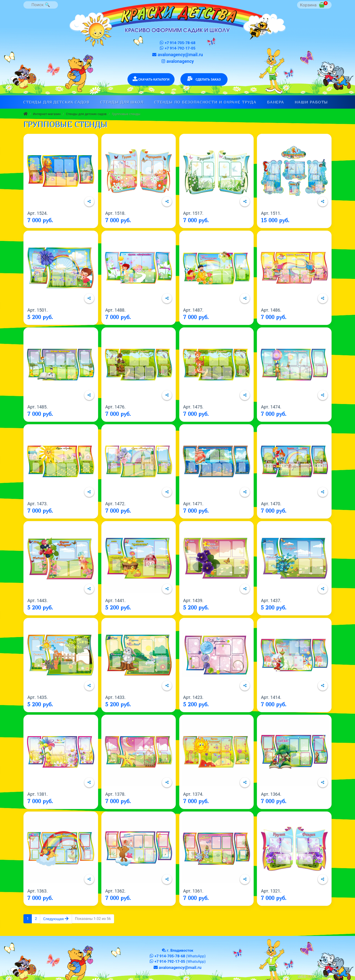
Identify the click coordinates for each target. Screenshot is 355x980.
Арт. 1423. (193, 697)
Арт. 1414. (271, 697)
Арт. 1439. (193, 600)
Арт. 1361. (193, 891)
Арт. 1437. (271, 600)
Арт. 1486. (271, 310)
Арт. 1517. (193, 213)
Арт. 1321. (271, 891)
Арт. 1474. (271, 407)
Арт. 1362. (115, 891)
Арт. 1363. (37, 891)
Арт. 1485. (37, 407)
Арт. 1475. (193, 407)
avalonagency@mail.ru (177, 55)
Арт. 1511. (271, 213)
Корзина (314, 4)
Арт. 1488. (115, 310)
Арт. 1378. (115, 794)
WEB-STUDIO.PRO (314, 976)
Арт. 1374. (193, 794)
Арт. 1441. (115, 600)
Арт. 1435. (37, 697)
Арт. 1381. (37, 794)
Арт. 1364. (271, 794)
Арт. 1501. (37, 310)
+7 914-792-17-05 (177, 48)
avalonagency (177, 61)
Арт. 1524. (37, 213)
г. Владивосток (180, 950)
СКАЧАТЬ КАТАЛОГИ (151, 79)
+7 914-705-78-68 (177, 43)
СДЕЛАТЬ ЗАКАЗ (204, 79)
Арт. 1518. (115, 213)
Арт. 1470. (271, 504)
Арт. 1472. (115, 504)
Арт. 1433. (115, 697)
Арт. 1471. (193, 504)
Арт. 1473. (37, 504)
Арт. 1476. (115, 407)
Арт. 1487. (193, 310)
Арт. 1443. (37, 600)
